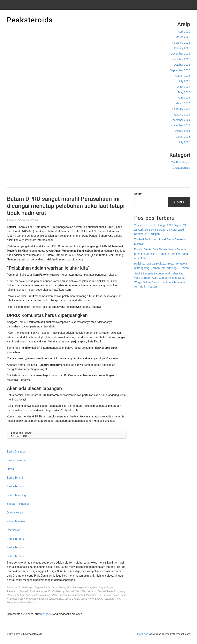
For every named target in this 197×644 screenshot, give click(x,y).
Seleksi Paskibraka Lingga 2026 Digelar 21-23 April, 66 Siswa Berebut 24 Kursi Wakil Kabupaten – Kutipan (161, 230)
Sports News (87, 599)
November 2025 (180, 59)
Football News (73, 591)
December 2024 (180, 120)
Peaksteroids (30, 20)
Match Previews (76, 595)
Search (139, 194)
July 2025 (184, 81)
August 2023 (182, 137)
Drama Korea (15, 513)
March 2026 (183, 37)
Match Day (45, 595)
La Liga (21, 595)
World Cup (33, 603)
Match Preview (59, 595)
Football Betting (56, 591)
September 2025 (180, 70)
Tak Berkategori (181, 162)
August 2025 (182, 76)
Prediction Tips (94, 595)
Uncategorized (181, 168)
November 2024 (180, 125)
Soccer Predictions (28, 599)
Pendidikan (14, 530)
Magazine (143, 634)
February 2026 (181, 43)
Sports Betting (72, 599)
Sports (42, 599)
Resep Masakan (17, 521)
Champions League (95, 588)
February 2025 (181, 109)
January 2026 (182, 48)
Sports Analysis (55, 599)
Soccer (13, 599)
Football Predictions (108, 591)
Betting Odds (51, 588)
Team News (20, 603)
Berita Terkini (15, 478)
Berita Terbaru (15, 486)
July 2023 (184, 142)
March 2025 (183, 103)
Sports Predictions (104, 599)
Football (24, 591)
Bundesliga (78, 588)
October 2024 (182, 131)
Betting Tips (65, 588)
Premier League (111, 595)
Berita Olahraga (16, 452)
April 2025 (184, 98)
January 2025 (182, 115)
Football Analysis (38, 591)
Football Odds (89, 591)
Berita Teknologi (17, 495)
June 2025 (184, 87)
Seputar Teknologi (18, 504)
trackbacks (46, 614)
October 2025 (182, 65)
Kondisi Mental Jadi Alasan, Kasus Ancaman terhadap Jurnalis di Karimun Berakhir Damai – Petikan (161, 254)
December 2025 (180, 54)
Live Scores (32, 595)
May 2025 (184, 92)
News (10, 469)
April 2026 (184, 32)
